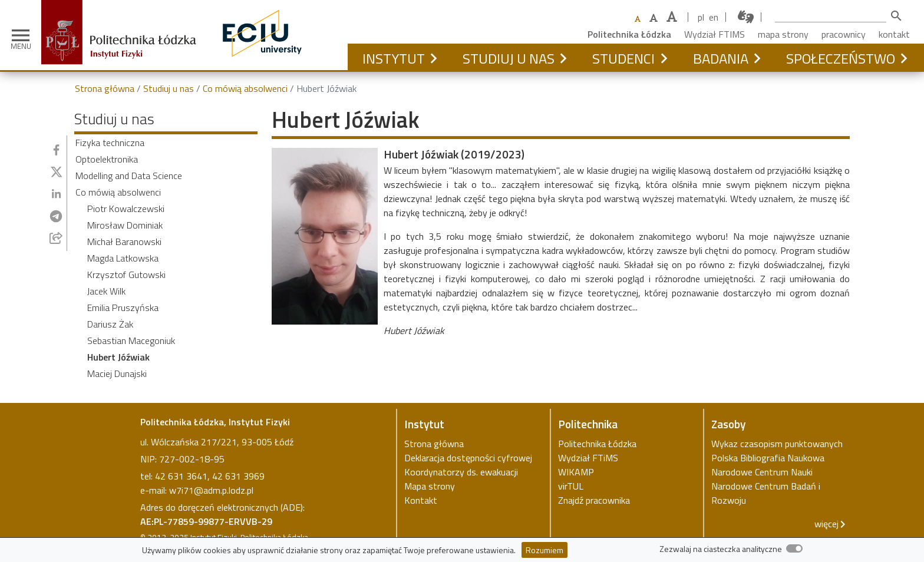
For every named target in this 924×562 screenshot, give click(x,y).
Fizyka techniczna (110, 143)
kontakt (894, 34)
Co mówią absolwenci (245, 88)
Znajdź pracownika (594, 500)
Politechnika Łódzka (629, 34)
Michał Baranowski (124, 242)
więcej (826, 524)
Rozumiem (544, 550)
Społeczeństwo (841, 58)
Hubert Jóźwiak (118, 357)
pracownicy (844, 34)
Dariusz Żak (110, 324)
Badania (721, 58)
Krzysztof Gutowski (126, 275)
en (714, 17)
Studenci (623, 58)
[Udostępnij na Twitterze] (57, 172)
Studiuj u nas (509, 58)
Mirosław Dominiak (125, 225)
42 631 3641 (181, 476)
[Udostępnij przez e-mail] (56, 238)
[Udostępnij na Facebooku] (56, 150)
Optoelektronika (107, 159)
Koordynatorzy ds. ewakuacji (461, 472)
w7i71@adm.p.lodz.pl (211, 490)
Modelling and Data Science (129, 176)
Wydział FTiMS (588, 458)
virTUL (571, 486)
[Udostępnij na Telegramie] (56, 216)
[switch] (794, 548)
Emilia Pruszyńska (123, 308)
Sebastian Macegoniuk (131, 340)
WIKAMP (576, 472)
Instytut (394, 58)
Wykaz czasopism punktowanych (777, 444)
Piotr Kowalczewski (126, 209)
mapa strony (783, 34)
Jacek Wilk (106, 291)
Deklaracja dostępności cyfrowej (468, 458)
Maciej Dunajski (117, 373)
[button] (433, 58)
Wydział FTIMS (715, 34)
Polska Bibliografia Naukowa (768, 458)
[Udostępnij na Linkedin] (56, 194)
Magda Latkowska (123, 258)
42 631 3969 (238, 476)
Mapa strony (430, 486)
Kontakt (421, 500)
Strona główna (105, 88)
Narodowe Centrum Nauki (762, 472)
